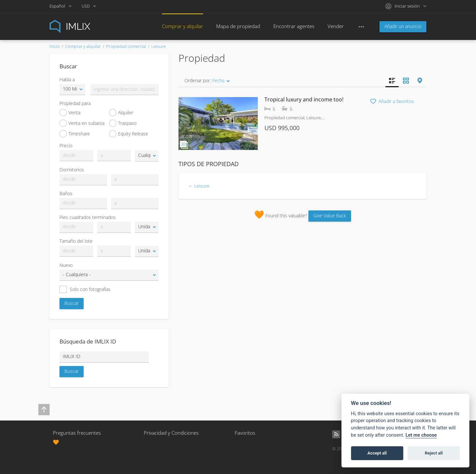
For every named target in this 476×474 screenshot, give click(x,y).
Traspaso (123, 123)
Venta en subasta (82, 123)
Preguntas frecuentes (77, 433)
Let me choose (421, 435)
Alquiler (121, 113)
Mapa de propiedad (238, 26)
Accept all (377, 453)
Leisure (159, 46)
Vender (336, 26)
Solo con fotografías (85, 289)
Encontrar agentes (294, 26)
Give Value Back (330, 216)
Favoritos (245, 433)
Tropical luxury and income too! (304, 99)
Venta (70, 113)
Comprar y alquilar (182, 26)
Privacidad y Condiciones (171, 433)
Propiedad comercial (126, 46)
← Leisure (199, 186)
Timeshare (75, 134)
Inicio (55, 46)
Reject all (434, 453)
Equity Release (129, 134)
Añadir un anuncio (403, 26)
